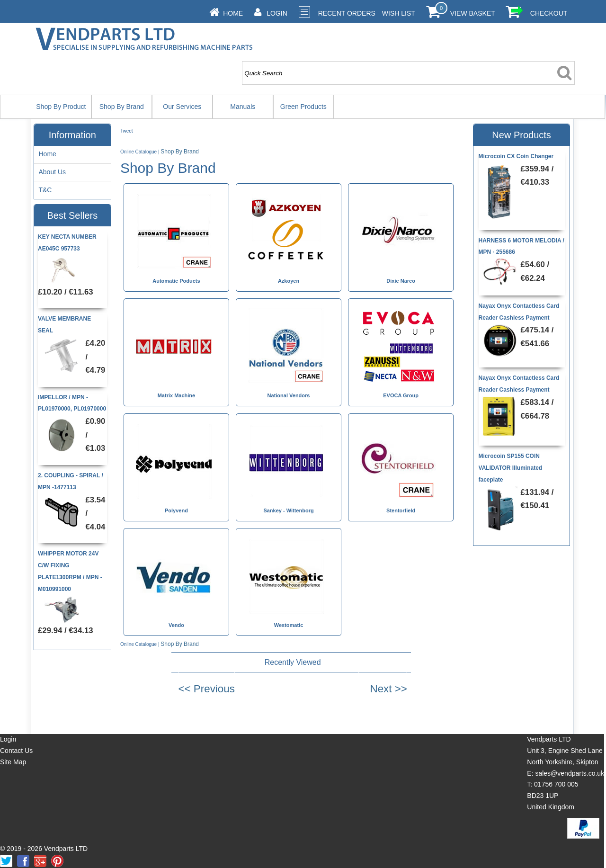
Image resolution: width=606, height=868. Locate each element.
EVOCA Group (401, 395)
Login (277, 13)
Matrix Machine (176, 395)
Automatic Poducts (176, 281)
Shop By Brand (122, 107)
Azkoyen (289, 281)
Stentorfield (401, 510)
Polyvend (176, 510)
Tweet (127, 131)
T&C (45, 190)
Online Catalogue (138, 152)
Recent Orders (347, 13)
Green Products (303, 107)
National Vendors (289, 395)
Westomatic (289, 625)
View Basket (473, 13)
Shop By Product (61, 107)
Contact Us (16, 751)
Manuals (243, 107)
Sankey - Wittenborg (288, 510)
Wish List (399, 13)
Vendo (176, 625)
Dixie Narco (401, 281)
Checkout (549, 13)
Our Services (182, 107)
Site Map (13, 762)
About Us (52, 172)
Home (233, 13)
